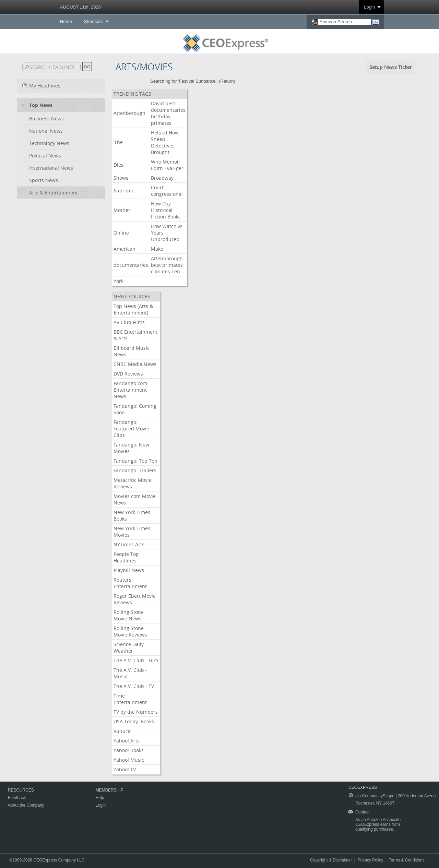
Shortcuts (93, 21)
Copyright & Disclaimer (331, 860)
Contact (362, 812)
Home (66, 21)
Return (227, 81)
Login (369, 7)
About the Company (26, 805)
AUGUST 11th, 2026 (80, 7)
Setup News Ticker (391, 67)
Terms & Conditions (407, 860)
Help (100, 798)
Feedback (17, 798)
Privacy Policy (371, 860)
